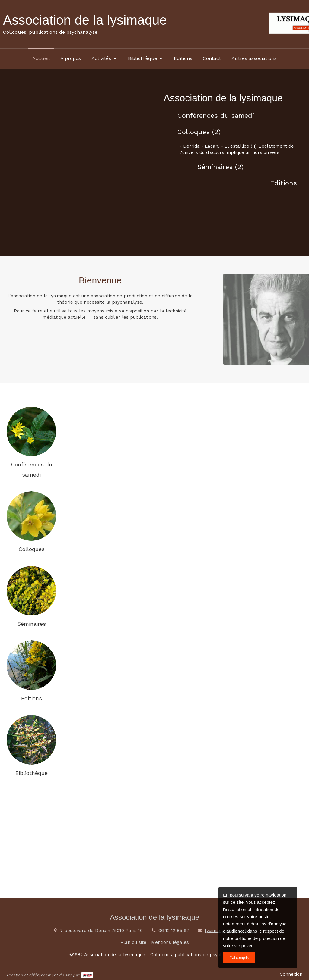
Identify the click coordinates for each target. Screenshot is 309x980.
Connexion (291, 974)
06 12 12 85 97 (174, 931)
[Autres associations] (254, 58)
